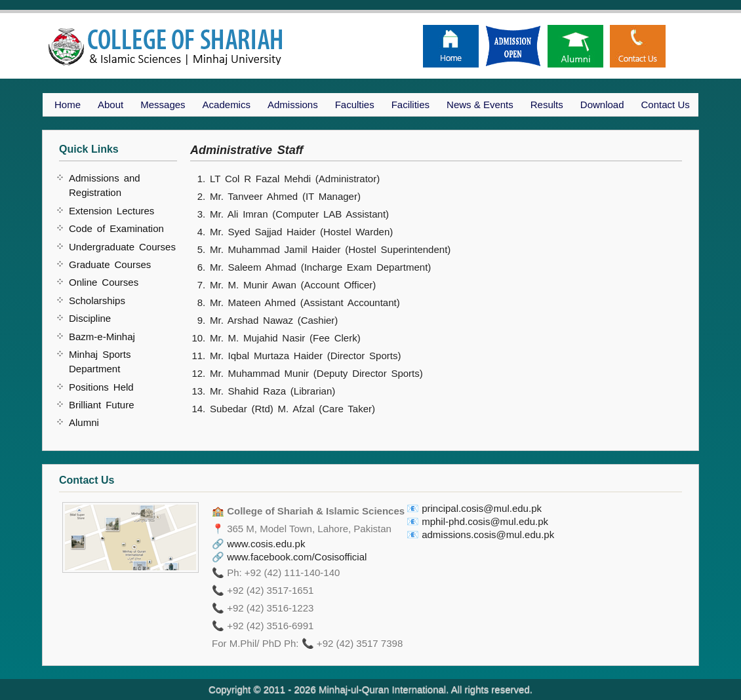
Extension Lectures (111, 211)
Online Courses (104, 282)
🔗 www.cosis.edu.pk (258, 544)
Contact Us (666, 105)
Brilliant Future (102, 405)
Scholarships (97, 301)
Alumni (84, 422)
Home (68, 105)
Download (602, 105)
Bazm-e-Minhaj (102, 337)
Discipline (90, 318)
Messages (163, 105)
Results (547, 105)
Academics (227, 105)
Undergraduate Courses (122, 247)
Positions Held (101, 387)
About (110, 105)
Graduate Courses (110, 264)
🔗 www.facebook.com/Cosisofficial (289, 557)
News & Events (480, 105)
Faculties (355, 105)
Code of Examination (116, 228)
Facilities (411, 105)
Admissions (293, 105)
